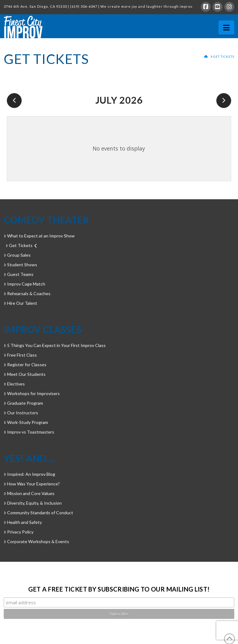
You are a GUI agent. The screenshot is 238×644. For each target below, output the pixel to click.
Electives (14, 384)
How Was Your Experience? (32, 484)
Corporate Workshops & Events (36, 541)
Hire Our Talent (20, 303)
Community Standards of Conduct (38, 513)
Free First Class (20, 355)
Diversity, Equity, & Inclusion (33, 503)
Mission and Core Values (29, 493)
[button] (226, 28)
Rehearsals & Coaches (27, 293)
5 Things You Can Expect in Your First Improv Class (55, 345)
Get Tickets (21, 245)
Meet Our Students (25, 374)
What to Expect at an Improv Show (39, 236)
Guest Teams (19, 274)
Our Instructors (21, 413)
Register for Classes (25, 365)
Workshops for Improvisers (32, 393)
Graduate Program (23, 403)
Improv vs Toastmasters (29, 432)
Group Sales (17, 255)
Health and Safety (23, 522)
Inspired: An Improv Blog (29, 474)
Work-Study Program (26, 422)
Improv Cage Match (24, 284)
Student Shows (20, 265)
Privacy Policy (19, 532)
